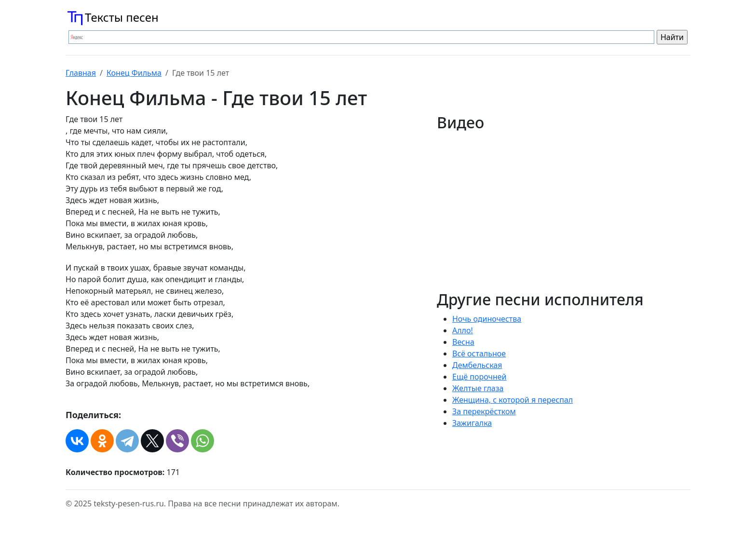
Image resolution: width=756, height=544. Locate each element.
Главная (81, 73)
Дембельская (477, 365)
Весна (463, 342)
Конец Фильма (134, 73)
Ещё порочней (479, 377)
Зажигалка (472, 423)
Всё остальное (479, 354)
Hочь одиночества (487, 319)
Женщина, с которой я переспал (513, 400)
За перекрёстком (484, 411)
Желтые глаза (478, 388)
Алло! (463, 330)
